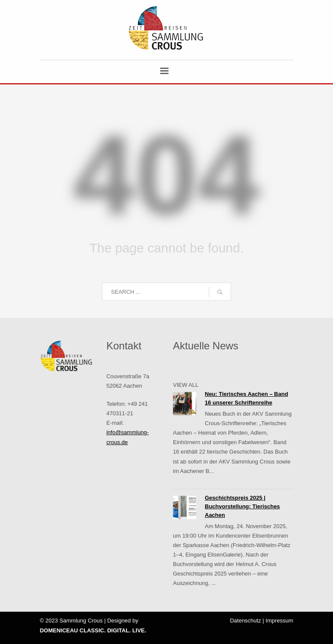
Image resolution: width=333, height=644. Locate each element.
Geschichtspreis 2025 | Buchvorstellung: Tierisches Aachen (242, 506)
